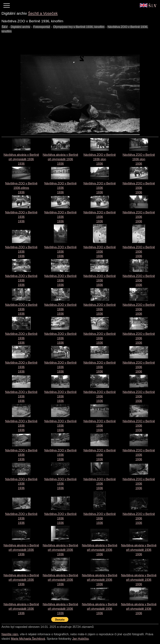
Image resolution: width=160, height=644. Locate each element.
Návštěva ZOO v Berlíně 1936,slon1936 (100, 159)
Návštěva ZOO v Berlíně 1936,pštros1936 (21, 188)
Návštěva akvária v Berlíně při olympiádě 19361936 (21, 159)
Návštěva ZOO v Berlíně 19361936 (60, 188)
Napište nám (10, 634)
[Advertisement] (69, 42)
